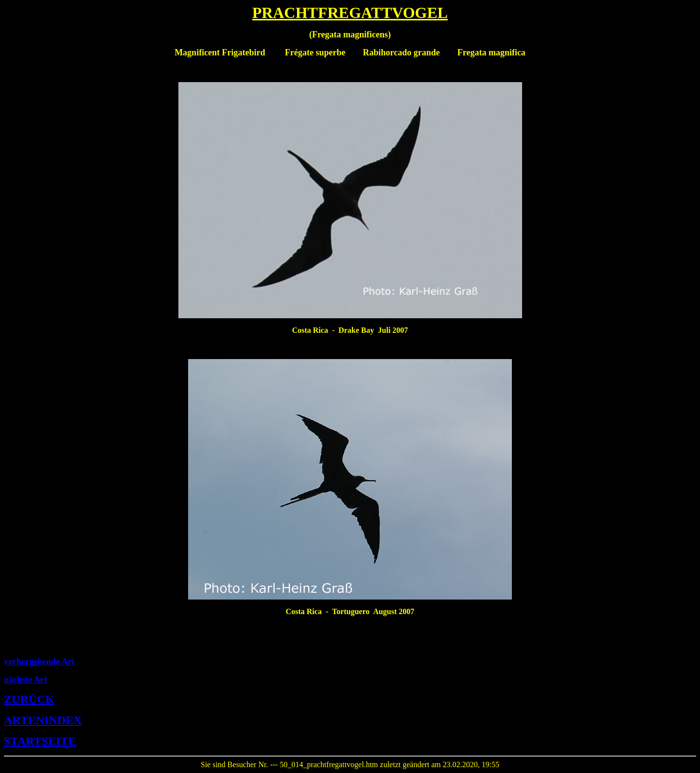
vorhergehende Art (39, 662)
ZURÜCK (29, 699)
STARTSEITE (40, 741)
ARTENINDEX (43, 720)
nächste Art (26, 680)
